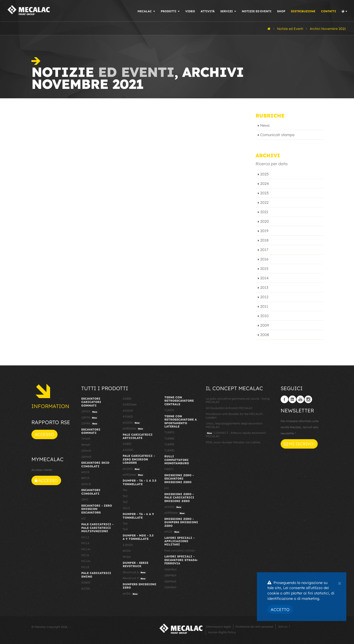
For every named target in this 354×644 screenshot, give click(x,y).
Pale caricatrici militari (180, 551)
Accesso (44, 434)
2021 (264, 212)
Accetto (280, 610)
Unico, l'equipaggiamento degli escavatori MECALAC (234, 425)
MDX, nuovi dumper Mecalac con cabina (233, 442)
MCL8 (85, 567)
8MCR (85, 478)
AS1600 (128, 416)
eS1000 (132, 423)
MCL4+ (86, 549)
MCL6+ (86, 561)
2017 (264, 250)
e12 (83, 518)
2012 (264, 297)
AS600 (86, 582)
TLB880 (169, 438)
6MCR (85, 472)
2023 (264, 193)
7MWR (86, 439)
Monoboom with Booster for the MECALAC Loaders (235, 416)
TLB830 (169, 410)
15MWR (86, 457)
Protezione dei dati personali (254, 627)
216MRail (170, 587)
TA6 (125, 523)
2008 (265, 335)
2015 (264, 269)
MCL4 (85, 543)
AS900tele (130, 404)
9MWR (86, 445)
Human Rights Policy (222, 632)
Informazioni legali (218, 627)
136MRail (170, 575)
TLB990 (169, 450)
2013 (264, 288)
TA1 (125, 490)
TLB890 (169, 444)
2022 (264, 202)
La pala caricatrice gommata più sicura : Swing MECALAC (238, 400)
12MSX (90, 412)
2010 (264, 316)
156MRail (170, 581)
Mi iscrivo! (299, 444)
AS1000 (128, 411)
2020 (265, 221)
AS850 (127, 399)
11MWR (86, 451)
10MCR (86, 484)
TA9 (125, 529)
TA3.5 (126, 508)
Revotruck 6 (135, 573)
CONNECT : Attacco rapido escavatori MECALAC (236, 434)
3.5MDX (128, 545)
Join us (283, 627)
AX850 (127, 444)
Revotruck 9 (135, 578)
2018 (264, 240)
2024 (265, 184)
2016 (264, 259)
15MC (85, 499)
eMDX (131, 594)
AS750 (86, 589)
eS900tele (133, 429)
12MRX (90, 424)
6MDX (127, 551)
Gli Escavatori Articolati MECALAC (229, 408)
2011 (264, 306)
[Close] (340, 583)
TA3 (125, 502)
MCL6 (85, 555)
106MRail (170, 569)
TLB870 (169, 432)
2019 (264, 231)
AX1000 (128, 450)
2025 (264, 174)
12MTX (90, 418)
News (265, 125)
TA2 (125, 496)
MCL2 (85, 537)
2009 (265, 325)
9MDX (127, 557)
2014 (264, 278)
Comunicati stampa (277, 135)
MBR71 (169, 469)
